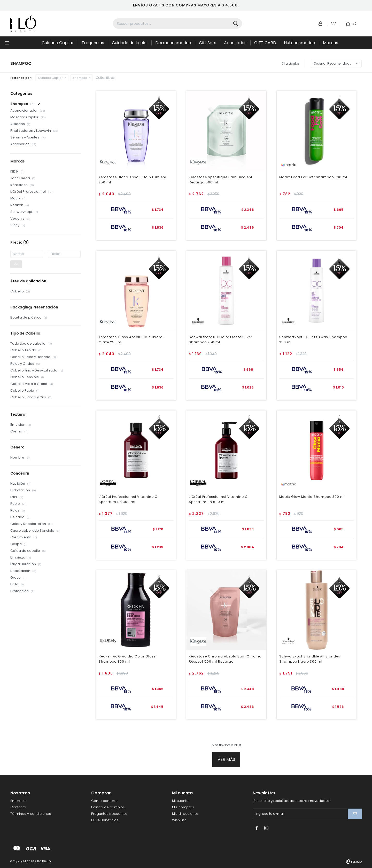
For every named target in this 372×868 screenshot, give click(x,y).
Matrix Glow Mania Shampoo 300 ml (312, 497)
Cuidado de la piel (130, 43)
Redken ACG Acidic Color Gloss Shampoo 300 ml (127, 659)
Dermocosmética (173, 43)
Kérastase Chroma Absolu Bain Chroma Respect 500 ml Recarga (225, 659)
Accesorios (235, 43)
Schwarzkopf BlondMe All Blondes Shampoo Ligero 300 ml (310, 659)
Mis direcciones (185, 814)
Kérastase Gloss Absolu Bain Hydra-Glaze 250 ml (132, 340)
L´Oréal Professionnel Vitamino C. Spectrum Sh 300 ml (129, 499)
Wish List (179, 820)
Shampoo (80, 78)
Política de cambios (108, 807)
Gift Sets (208, 43)
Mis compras (183, 807)
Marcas (331, 43)
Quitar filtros (105, 78)
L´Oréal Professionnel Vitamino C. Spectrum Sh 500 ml (219, 499)
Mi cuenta (180, 801)
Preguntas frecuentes (109, 814)
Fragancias (93, 43)
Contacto (18, 807)
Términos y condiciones (31, 814)
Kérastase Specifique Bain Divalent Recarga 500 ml (221, 180)
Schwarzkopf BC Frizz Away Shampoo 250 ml (313, 340)
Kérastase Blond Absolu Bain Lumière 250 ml (132, 180)
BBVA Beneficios (105, 820)
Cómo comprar (104, 801)
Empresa (18, 801)
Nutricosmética (300, 43)
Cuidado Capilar (58, 43)
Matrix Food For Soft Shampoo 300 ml (313, 177)
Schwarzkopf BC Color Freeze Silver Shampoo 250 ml (220, 340)
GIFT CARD (265, 43)
